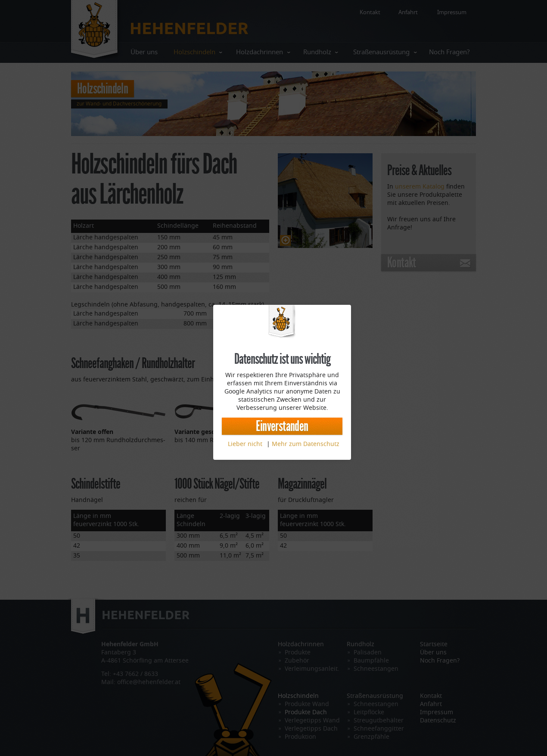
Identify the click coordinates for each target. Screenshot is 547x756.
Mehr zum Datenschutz (306, 444)
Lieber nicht (245, 444)
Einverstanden (282, 426)
